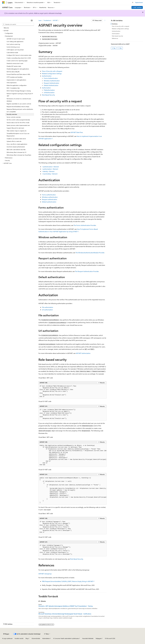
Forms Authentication (51, 78)
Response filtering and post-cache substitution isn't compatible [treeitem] (20, 110)
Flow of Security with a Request (52, 71)
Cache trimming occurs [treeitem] (13, 47)
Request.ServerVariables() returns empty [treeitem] (18, 107)
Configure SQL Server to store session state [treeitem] (19, 55)
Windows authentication (50, 197)
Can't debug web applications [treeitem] (15, 41)
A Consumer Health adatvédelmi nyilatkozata (66, 638)
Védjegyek (98, 638)
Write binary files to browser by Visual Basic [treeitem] (19, 155)
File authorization (48, 307)
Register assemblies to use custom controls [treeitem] (19, 104)
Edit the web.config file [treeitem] (13, 72)
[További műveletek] (105, 20)
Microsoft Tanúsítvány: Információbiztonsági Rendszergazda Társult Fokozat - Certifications (65, 614)
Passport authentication (50, 199)
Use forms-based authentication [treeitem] (16, 147)
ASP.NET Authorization (83, 353)
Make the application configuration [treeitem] (17, 85)
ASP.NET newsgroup (45, 574)
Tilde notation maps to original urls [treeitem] (17, 131)
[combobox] (18, 24)
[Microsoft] (3, 2)
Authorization (46, 88)
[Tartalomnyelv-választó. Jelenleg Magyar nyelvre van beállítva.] (6, 634)
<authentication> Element (50, 167)
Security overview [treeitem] (12, 114)
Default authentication (49, 202)
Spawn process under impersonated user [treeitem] (18, 125)
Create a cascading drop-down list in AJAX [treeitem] (19, 58)
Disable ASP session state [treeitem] (14, 66)
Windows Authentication (52, 81)
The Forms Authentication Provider (85, 225)
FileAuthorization (49, 90)
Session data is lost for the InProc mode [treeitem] (18, 123)
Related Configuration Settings (52, 73)
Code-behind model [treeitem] (12, 52)
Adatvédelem (46, 638)
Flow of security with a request (121, 26)
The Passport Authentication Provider (87, 271)
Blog (27, 638)
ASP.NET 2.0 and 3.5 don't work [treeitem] (16, 39)
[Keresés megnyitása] (133, 2)
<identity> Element (48, 171)
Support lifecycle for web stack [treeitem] (15, 128)
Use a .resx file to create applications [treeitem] (17, 144)
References (115, 38)
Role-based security (117, 36)
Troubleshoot (47, 20)
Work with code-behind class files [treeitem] (16, 150)
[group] (72, 455)
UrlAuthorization (49, 92)
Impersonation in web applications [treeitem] (16, 80)
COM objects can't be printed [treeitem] (15, 50)
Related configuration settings (120, 29)
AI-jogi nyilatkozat (7, 638)
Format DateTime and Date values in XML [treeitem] (18, 74)
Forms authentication (49, 195)
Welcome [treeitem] (6, 28)
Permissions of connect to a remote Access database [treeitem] (19, 100)
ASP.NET (55, 20)
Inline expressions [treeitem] (12, 83)
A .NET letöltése (137, 7)
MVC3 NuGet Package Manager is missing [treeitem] (19, 91)
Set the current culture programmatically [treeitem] (18, 120)
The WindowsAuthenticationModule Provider (90, 253)
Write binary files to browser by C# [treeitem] (16, 152)
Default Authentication (51, 85)
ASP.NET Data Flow (77, 132)
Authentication (47, 76)
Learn (40, 20)
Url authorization (47, 310)
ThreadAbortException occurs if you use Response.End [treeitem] (18, 135)
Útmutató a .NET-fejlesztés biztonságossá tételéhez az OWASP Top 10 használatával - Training (66, 606)
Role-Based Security (48, 95)
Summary (115, 24)
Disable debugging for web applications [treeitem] (18, 69)
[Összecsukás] (32, 20)
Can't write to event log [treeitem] (13, 44)
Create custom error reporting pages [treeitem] (17, 61)
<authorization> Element (50, 169)
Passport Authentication (51, 83)
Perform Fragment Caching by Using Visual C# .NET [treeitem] (20, 95)
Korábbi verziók (19, 638)
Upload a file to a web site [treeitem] (14, 141)
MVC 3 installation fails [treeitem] (13, 88)
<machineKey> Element (50, 174)
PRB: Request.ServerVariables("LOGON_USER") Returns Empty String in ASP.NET (68, 581)
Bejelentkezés (139, 2)
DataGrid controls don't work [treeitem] (15, 63)
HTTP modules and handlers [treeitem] (15, 77)
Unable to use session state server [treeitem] (16, 139)
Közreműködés (36, 638)
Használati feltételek (88, 638)
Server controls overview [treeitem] (14, 117)
